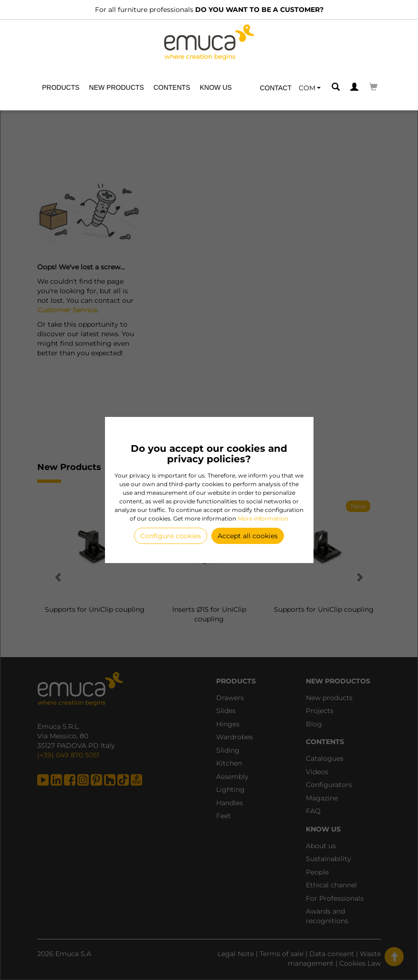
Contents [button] (172, 87)
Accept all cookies (248, 536)
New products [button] (117, 87)
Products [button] (61, 87)
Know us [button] (216, 87)
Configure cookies (171, 536)
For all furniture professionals (209, 10)
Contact (276, 88)
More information (263, 518)
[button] (310, 88)
